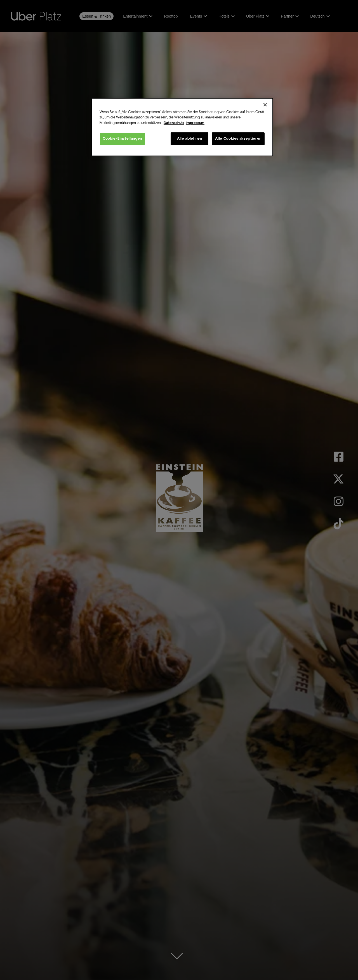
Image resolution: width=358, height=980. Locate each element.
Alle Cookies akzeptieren (238, 138)
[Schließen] (265, 105)
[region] (182, 127)
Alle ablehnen (189, 138)
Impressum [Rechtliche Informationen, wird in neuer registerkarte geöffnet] (195, 123)
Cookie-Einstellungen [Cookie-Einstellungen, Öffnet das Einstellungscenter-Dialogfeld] (122, 138)
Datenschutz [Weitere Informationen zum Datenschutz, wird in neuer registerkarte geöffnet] (174, 123)
